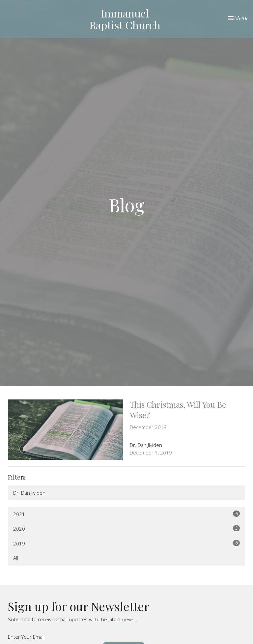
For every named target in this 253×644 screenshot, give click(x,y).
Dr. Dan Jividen (29, 493)
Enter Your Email (26, 637)
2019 (126, 543)
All (16, 558)
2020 (126, 528)
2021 (126, 514)
